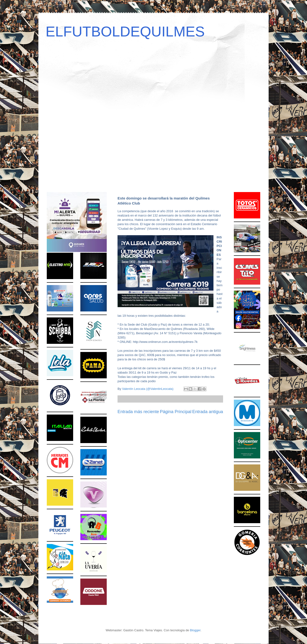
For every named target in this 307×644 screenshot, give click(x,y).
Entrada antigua (208, 412)
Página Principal (176, 412)
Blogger (195, 630)
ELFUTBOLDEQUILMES (125, 32)
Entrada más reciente (138, 412)
